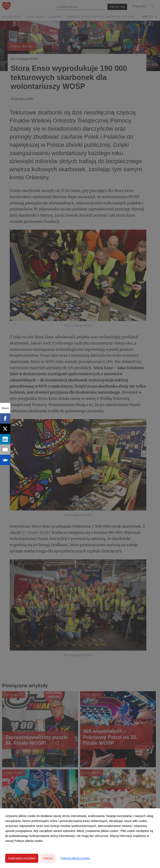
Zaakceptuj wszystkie (22, 858)
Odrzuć (48, 858)
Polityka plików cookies (75, 858)
